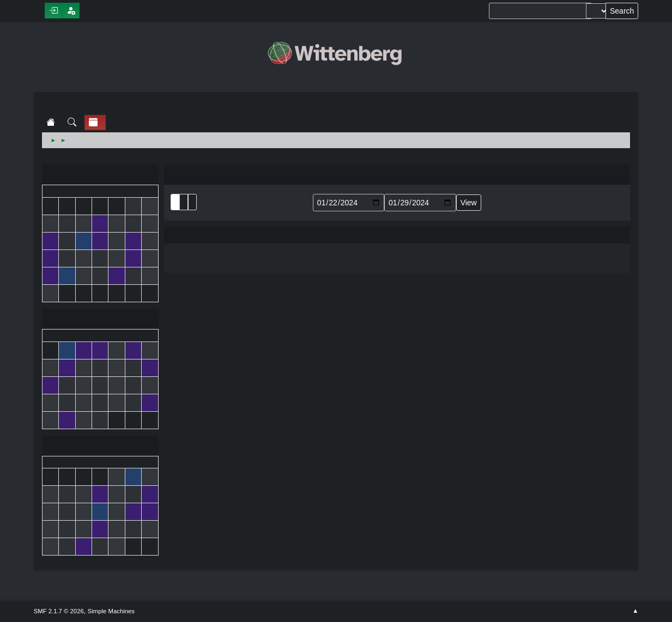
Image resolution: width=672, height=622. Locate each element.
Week (192, 202)
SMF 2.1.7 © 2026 (59, 611)
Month (184, 202)
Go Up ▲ (635, 611)
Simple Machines (111, 611)
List (175, 202)
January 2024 (100, 320)
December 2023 (100, 176)
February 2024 (100, 447)
